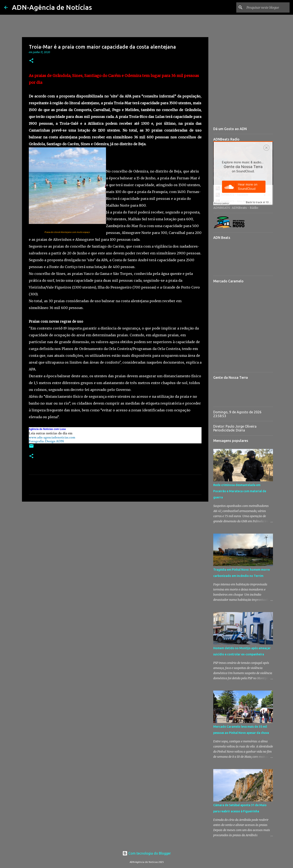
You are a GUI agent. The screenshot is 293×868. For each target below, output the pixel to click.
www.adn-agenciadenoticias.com (52, 438)
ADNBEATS (222, 208)
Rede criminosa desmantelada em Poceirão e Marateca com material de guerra (240, 491)
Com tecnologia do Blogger (147, 853)
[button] (31, 61)
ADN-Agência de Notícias (52, 7)
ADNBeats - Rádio (245, 208)
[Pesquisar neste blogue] (267, 7)
